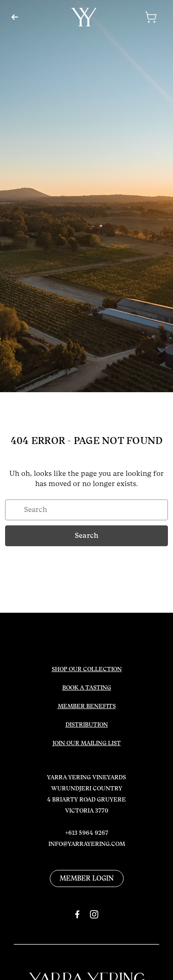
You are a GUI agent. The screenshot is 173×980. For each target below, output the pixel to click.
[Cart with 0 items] (139, 17)
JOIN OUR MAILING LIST (87, 743)
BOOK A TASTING (87, 688)
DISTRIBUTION (87, 725)
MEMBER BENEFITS (87, 706)
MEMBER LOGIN (87, 878)
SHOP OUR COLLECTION (87, 669)
